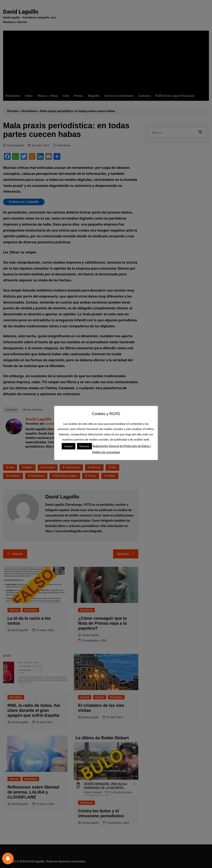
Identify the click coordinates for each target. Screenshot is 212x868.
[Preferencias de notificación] (8, 858)
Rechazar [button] (84, 446)
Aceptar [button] (68, 446)
